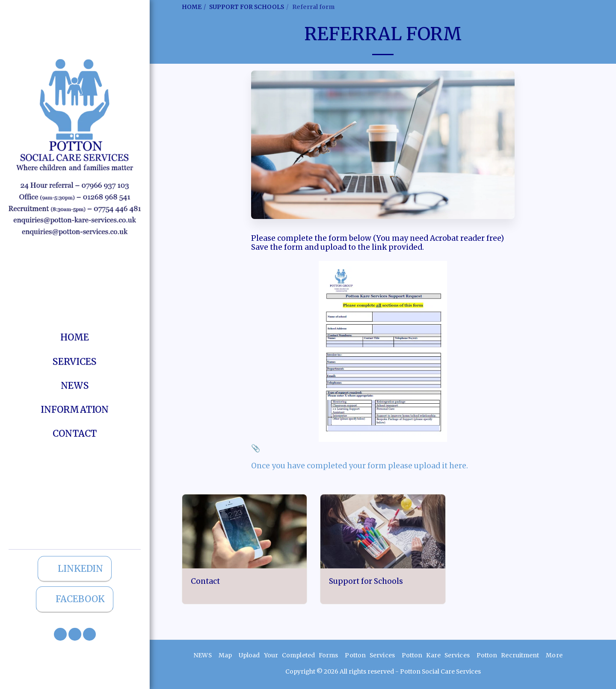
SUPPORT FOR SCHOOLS (247, 7)
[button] (60, 634)
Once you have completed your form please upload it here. (360, 466)
